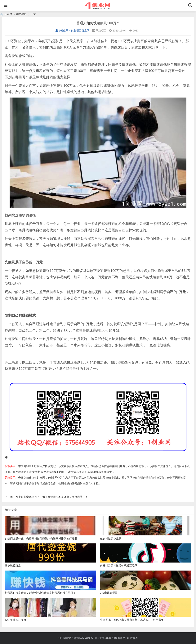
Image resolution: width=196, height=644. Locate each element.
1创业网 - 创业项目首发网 (73, 31)
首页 (10, 14)
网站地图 (132, 638)
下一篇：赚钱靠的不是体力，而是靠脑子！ (62, 497)
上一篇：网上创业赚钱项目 (21, 497)
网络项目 (21, 14)
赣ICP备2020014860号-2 (110, 638)
